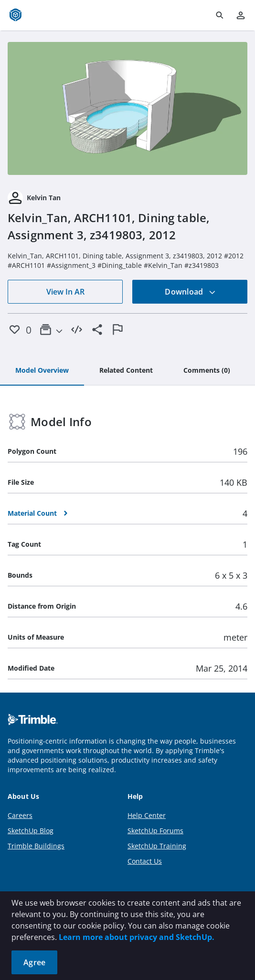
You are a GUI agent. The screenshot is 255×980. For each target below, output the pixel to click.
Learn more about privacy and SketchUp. (137, 937)
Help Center (147, 815)
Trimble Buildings (36, 846)
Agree (34, 962)
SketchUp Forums (155, 831)
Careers (20, 815)
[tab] (42, 371)
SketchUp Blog (31, 831)
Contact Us (145, 861)
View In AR (65, 292)
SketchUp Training (157, 846)
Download (190, 292)
